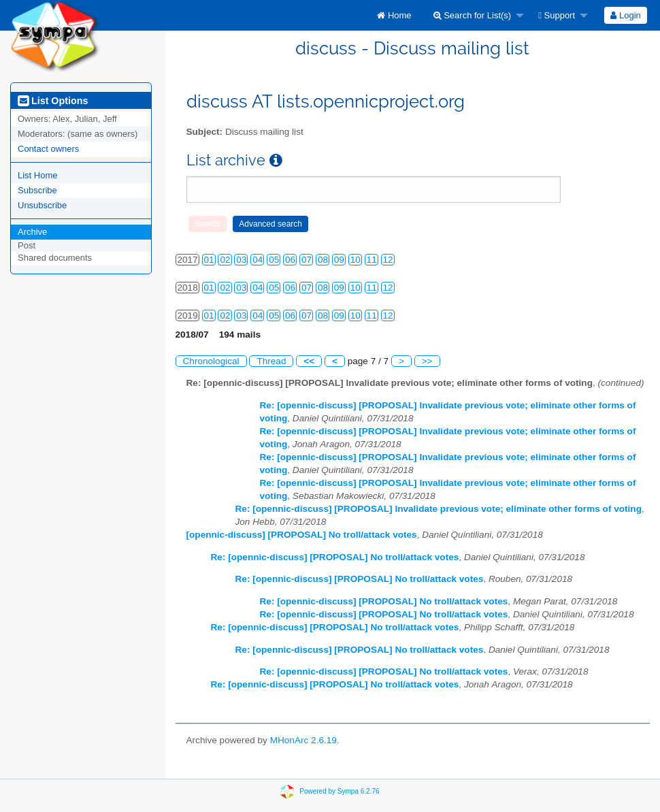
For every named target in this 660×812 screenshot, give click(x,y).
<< (309, 361)
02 (225, 260)
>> (427, 361)
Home (394, 15)
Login (625, 15)
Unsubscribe (42, 205)
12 (388, 260)
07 (307, 260)
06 (290, 260)
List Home (38, 175)
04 (258, 260)
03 (241, 260)
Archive (32, 232)
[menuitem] (394, 15)
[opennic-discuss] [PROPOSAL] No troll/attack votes (302, 535)
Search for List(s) (473, 15)
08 (323, 260)
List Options (53, 101)
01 (209, 260)
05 (274, 260)
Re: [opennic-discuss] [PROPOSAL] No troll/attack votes (335, 557)
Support (557, 15)
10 (356, 260)
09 (339, 260)
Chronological (211, 361)
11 (372, 260)
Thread (271, 361)
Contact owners (48, 149)
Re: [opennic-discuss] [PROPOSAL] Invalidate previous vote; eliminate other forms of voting (439, 509)
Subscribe (37, 190)
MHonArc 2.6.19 (303, 740)
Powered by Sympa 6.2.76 (339, 791)
